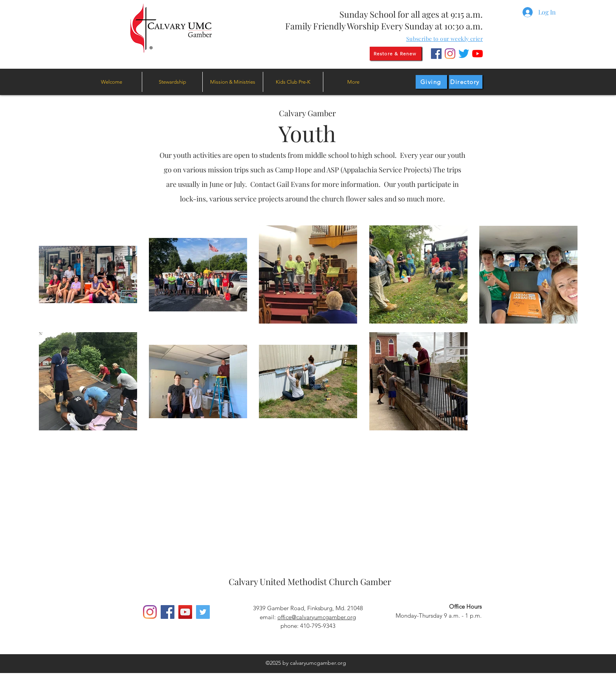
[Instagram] (450, 54)
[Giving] (431, 82)
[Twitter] (464, 54)
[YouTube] (478, 54)
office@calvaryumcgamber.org (317, 617)
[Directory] (466, 82)
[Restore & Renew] (396, 54)
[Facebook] (436, 54)
